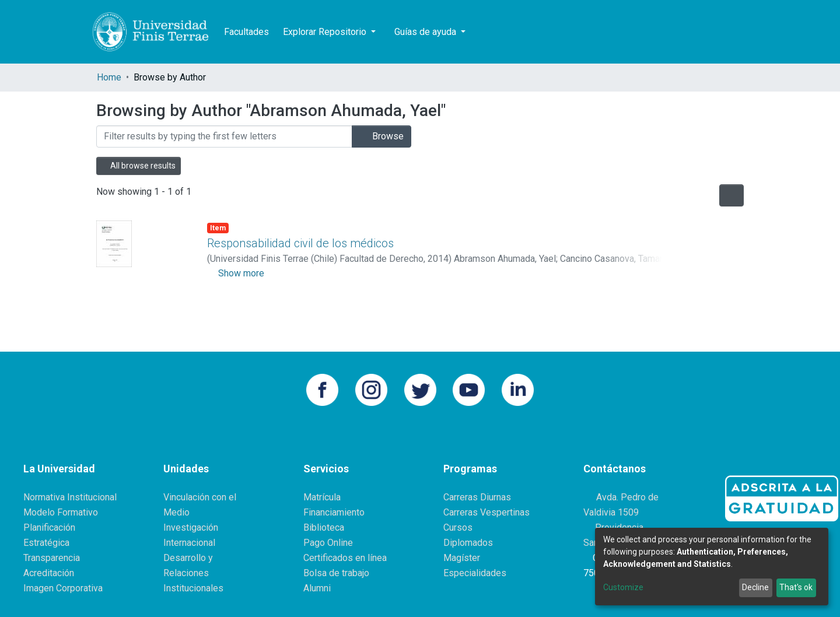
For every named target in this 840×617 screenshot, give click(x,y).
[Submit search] (683, 32)
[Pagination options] (731, 195)
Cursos (458, 527)
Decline (755, 587)
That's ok (796, 587)
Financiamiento (334, 512)
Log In (726, 32)
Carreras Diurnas (477, 497)
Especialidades (475, 573)
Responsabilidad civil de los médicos (300, 243)
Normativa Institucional (70, 497)
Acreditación (49, 573)
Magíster (462, 558)
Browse (381, 136)
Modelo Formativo (61, 512)
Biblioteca (324, 527)
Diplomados (468, 543)
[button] (701, 32)
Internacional (189, 543)
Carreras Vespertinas (487, 512)
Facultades (246, 32)
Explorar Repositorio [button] (326, 32)
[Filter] (224, 136)
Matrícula (322, 497)
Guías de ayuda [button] (426, 32)
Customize (623, 587)
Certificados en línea (345, 558)
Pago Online (328, 543)
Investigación (191, 527)
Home (109, 77)
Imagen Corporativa (63, 588)
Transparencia (52, 558)
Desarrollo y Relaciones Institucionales (193, 573)
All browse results (139, 166)
